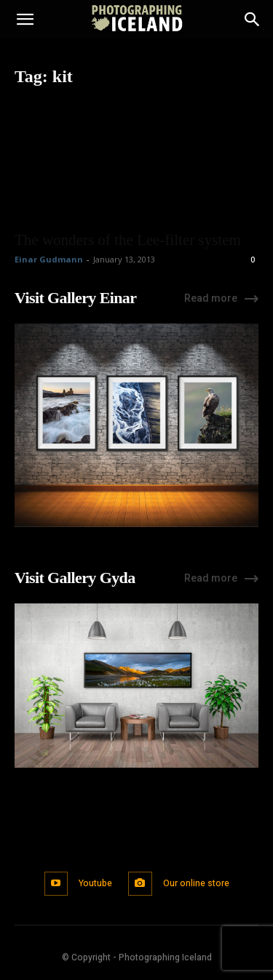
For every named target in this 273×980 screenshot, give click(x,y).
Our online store (196, 883)
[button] (25, 20)
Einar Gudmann (49, 259)
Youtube (95, 883)
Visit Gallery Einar (75, 298)
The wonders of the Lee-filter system (128, 240)
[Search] (253, 20)
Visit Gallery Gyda (75, 578)
